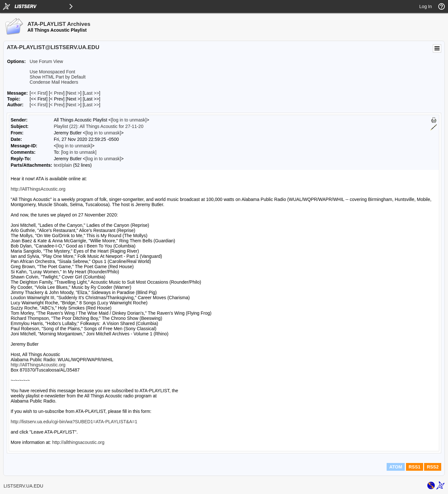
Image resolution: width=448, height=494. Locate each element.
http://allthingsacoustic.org (78, 442)
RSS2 (433, 467)
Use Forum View (46, 61)
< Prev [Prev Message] (57, 93)
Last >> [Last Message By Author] (92, 105)
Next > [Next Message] (73, 93)
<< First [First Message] (39, 93)
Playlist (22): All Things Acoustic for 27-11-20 (99, 126)
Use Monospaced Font (52, 72)
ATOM (396, 467)
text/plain (63, 165)
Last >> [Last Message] (92, 93)
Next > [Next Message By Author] (73, 105)
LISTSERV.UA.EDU (23, 486)
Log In (426, 6)
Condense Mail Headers (54, 82)
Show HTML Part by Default (58, 77)
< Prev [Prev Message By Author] (57, 105)
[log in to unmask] (129, 120)
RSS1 (415, 467)
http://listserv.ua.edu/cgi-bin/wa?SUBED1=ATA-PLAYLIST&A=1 (74, 422)
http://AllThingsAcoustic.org (38, 189)
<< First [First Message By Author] (39, 105)
